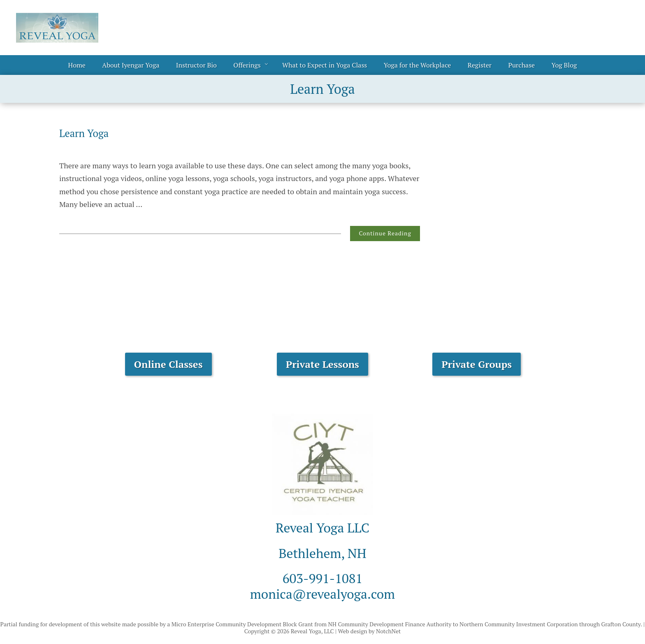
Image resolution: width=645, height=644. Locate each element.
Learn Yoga (84, 133)
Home (77, 65)
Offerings (247, 65)
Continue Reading (385, 233)
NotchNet (388, 631)
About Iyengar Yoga (131, 65)
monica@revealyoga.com (322, 594)
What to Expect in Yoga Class (325, 65)
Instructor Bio (196, 65)
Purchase (521, 65)
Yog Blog (564, 65)
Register (480, 65)
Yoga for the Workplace (418, 65)
